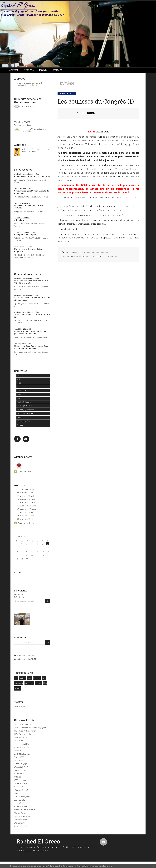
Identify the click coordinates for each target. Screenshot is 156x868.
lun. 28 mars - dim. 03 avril (24, 499)
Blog (19, 383)
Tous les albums (24, 472)
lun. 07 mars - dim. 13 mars (25, 509)
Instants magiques (21, 764)
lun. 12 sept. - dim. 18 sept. (25, 490)
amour (38, 683)
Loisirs (20, 417)
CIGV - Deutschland (22, 737)
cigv (44, 678)
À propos (29, 70)
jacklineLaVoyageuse (22, 797)
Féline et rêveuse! (21, 790)
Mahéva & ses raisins (22, 816)
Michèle (18, 346)
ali (15, 314)
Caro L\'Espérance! (22, 820)
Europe (20, 398)
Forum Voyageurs (21, 806)
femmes (37, 678)
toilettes (74, 257)
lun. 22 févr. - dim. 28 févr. (24, 512)
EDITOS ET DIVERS (24, 394)
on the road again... (22, 783)
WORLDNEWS (19, 823)
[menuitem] (15, 70)
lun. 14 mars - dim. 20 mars (25, 506)
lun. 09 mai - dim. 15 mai (24, 493)
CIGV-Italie (18, 751)
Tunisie (22, 678)
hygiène (82, 257)
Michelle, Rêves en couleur (24, 810)
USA (45, 683)
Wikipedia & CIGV (21, 767)
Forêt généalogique (25, 402)
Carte (17, 573)
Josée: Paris (19, 760)
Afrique (20, 375)
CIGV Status (22, 391)
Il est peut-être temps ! (25, 235)
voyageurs (19, 683)
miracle (98, 257)
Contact (57, 70)
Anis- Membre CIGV (22, 747)
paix (29, 678)
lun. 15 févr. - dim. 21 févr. (24, 516)
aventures (29, 683)
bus (68, 257)
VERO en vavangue (21, 780)
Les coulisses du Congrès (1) (96, 102)
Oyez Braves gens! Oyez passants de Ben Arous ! (31, 333)
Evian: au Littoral (21, 800)
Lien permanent (70, 252)
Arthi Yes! (18, 777)
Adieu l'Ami (20, 220)
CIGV (19, 387)
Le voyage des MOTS (26, 406)
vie (16, 678)
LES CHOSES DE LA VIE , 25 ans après (32, 176)
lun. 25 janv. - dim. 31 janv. (24, 519)
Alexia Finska (19, 774)
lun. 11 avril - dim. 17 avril (24, 496)
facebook (90, 257)
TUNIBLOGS (19, 787)
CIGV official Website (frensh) (25, 731)
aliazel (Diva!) (19, 803)
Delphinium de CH (21, 770)
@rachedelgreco (21, 706)
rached (17, 331)
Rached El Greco (38, 842)
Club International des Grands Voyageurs (30, 728)
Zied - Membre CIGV (22, 754)
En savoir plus (107, 866)
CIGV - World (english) (22, 734)
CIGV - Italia (19, 741)
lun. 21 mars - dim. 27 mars (25, 503)
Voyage (20, 425)
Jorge (16, 793)
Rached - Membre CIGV (23, 724)
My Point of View (24, 421)
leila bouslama (21, 281)
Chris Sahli (19, 298)
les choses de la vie (25, 413)
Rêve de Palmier (20, 813)
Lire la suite (33, 85)
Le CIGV (43, 70)
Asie (19, 379)
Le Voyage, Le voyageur (26, 410)
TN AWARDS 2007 (21, 826)
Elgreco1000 (19, 757)
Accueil (14, 70)
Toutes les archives (26, 523)
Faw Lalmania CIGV (22, 744)
